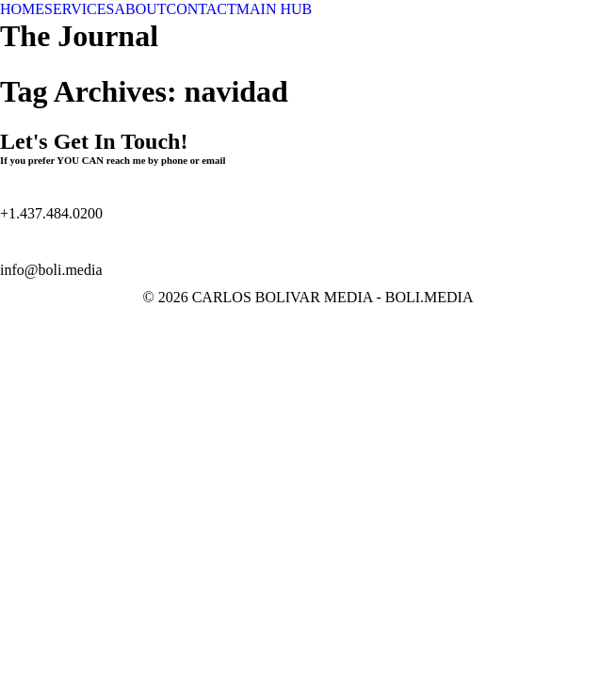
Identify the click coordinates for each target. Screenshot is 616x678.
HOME (22, 9)
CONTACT (202, 9)
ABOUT (140, 9)
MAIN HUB (274, 9)
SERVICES (79, 9)
